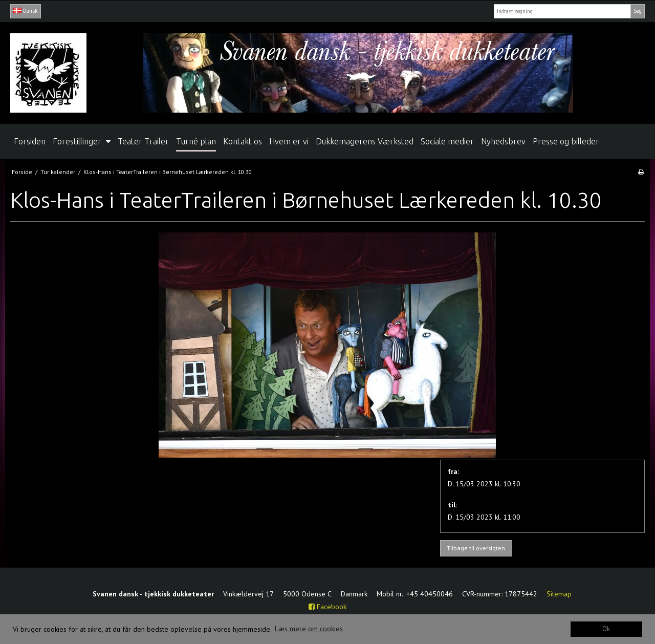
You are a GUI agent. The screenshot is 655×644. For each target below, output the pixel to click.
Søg (638, 11)
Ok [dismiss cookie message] (606, 629)
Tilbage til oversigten (476, 548)
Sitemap (559, 594)
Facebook (327, 607)
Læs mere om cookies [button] (309, 629)
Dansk (25, 11)
